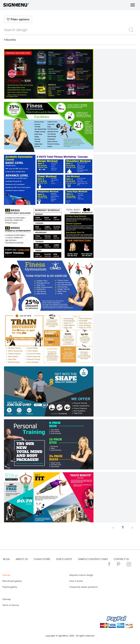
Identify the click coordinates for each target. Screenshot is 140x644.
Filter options (18, 19)
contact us (121, 559)
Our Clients (64, 559)
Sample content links (93, 559)
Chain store (42, 559)
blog (6, 559)
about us (22, 559)
